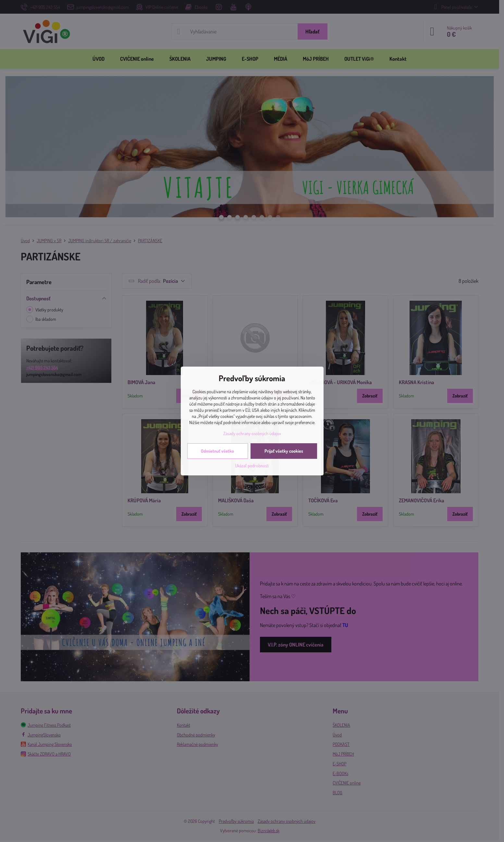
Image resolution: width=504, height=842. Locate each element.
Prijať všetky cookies (284, 451)
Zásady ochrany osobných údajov (252, 433)
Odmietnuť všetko (217, 451)
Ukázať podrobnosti (252, 465)
